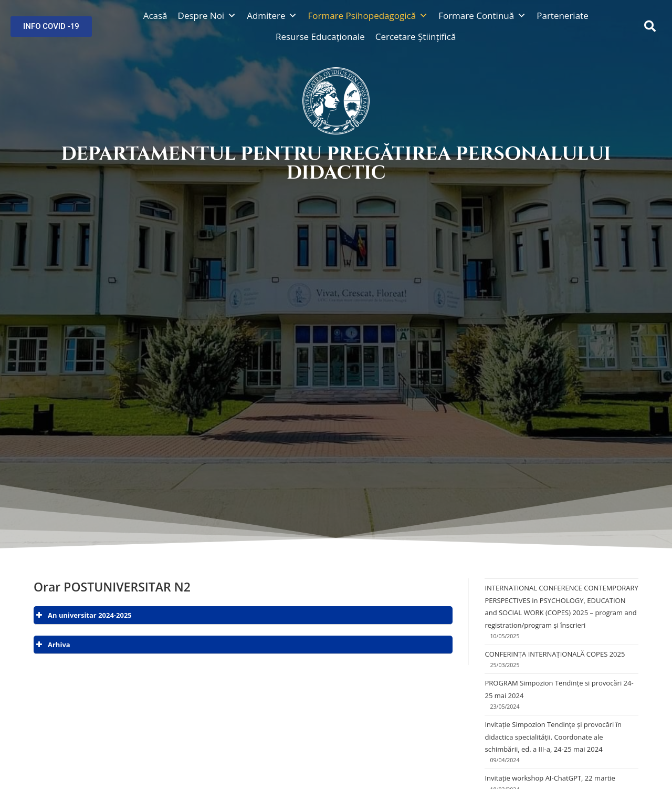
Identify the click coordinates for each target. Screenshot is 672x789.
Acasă (155, 15)
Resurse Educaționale (320, 37)
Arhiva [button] (52, 645)
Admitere (272, 15)
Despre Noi (207, 15)
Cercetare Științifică (416, 37)
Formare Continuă (482, 15)
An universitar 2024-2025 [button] (83, 615)
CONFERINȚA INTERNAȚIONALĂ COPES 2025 (555, 654)
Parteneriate (563, 15)
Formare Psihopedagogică (368, 15)
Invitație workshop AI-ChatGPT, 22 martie (550, 778)
